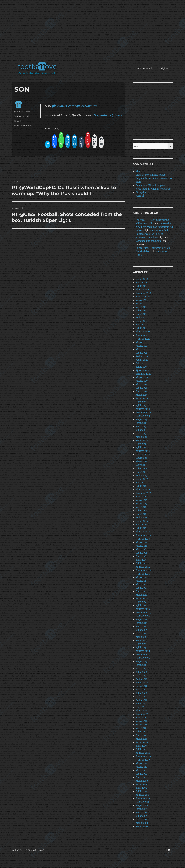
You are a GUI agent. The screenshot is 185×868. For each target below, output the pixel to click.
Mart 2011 (141, 728)
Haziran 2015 (143, 574)
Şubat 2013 (141, 672)
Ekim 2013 (141, 644)
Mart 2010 (141, 770)
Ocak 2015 (141, 591)
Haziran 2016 (143, 539)
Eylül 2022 (141, 286)
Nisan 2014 (141, 623)
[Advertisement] (93, 32)
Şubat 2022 (142, 311)
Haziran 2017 (143, 497)
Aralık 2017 (142, 476)
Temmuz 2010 (143, 756)
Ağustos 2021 (143, 332)
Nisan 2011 (141, 725)
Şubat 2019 (141, 430)
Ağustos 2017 (143, 490)
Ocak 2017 (141, 514)
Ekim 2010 (141, 746)
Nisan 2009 (142, 809)
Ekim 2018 (141, 444)
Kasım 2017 (142, 479)
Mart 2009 (141, 812)
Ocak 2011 (141, 735)
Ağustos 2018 (143, 451)
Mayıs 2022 (142, 300)
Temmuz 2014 (143, 612)
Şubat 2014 (141, 630)
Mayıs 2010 (142, 763)
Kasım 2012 (142, 683)
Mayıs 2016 (142, 542)
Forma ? (140, 196)
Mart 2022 (141, 307)
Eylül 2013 (141, 648)
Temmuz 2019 (143, 412)
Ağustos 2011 (143, 711)
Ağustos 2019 (143, 409)
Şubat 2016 (141, 553)
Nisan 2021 (141, 346)
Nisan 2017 (141, 504)
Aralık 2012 (142, 679)
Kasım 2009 (142, 784)
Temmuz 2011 (143, 714)
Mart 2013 (141, 669)
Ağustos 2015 (143, 567)
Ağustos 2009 (143, 795)
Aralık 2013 (141, 637)
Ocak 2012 (141, 697)
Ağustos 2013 (143, 651)
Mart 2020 (141, 384)
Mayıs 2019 (142, 419)
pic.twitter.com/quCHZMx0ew (75, 106)
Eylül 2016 (141, 528)
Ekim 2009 (141, 788)
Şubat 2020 (142, 388)
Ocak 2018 (141, 472)
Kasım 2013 (142, 641)
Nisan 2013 (141, 665)
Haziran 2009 (143, 802)
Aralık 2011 (141, 700)
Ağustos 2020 (143, 370)
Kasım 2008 (142, 826)
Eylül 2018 (141, 448)
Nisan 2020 (142, 381)
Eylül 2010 (141, 749)
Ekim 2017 (141, 483)
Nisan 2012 (141, 686)
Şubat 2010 (141, 774)
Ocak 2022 (141, 314)
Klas (138, 171)
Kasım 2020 (142, 360)
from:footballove (23, 126)
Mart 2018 (141, 465)
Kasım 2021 (142, 321)
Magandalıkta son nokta (149, 241)
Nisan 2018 (141, 462)
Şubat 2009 (142, 816)
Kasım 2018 (142, 441)
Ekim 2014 (141, 602)
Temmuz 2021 (143, 335)
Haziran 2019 (143, 416)
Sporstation (165, 223)
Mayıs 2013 (141, 662)
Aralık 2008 (142, 823)
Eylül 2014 (141, 605)
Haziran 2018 (143, 455)
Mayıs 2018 (142, 458)
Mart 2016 (141, 549)
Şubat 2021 (141, 353)
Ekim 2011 (141, 707)
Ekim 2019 (141, 402)
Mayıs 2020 (142, 377)
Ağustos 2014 (143, 609)
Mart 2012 (141, 690)
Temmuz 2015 (143, 570)
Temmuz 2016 (143, 535)
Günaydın (141, 192)
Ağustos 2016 (143, 532)
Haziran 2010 (143, 760)
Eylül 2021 (141, 328)
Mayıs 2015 (142, 577)
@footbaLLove (22, 112)
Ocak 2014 (141, 633)
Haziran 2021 (143, 339)
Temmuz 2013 (143, 655)
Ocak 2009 (141, 819)
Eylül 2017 (141, 486)
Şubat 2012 (141, 693)
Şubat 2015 (141, 588)
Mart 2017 (141, 507)
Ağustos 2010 (143, 753)
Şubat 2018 (141, 469)
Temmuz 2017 (143, 493)
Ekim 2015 (141, 560)
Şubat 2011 (141, 732)
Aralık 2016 (142, 518)
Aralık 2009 (142, 781)
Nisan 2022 (142, 304)
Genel (17, 121)
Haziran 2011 (142, 718)
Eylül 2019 (141, 405)
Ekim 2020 (141, 363)
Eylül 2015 (141, 563)
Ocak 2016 (141, 556)
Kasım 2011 (142, 704)
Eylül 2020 (141, 367)
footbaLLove (18, 850)
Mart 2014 (141, 626)
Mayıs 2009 (142, 805)
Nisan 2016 (142, 546)
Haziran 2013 (143, 658)
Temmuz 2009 (143, 798)
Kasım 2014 (142, 598)
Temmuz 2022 (143, 293)
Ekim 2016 (141, 525)
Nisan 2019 (142, 423)
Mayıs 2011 (141, 721)
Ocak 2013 (141, 676)
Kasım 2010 (142, 742)
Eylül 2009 (141, 791)
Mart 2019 (141, 426)
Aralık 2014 (142, 595)
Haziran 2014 (143, 616)
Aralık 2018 (142, 437)
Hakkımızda (145, 68)
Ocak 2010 (141, 777)
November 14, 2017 (108, 115)
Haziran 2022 (143, 297)
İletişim (163, 68)
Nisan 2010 (141, 767)
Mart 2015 (141, 584)
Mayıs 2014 (142, 619)
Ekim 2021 (141, 325)
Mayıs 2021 (142, 342)
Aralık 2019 (142, 395)
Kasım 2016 (142, 521)
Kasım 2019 (142, 398)
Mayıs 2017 (142, 500)
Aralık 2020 (142, 356)
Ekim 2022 (141, 283)
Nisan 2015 (141, 581)
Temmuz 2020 (143, 374)
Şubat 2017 (141, 511)
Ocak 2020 (141, 391)
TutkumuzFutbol (159, 230)
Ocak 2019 (141, 433)
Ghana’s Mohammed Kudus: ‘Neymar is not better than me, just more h (154, 178)
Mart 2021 (141, 349)
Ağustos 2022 (143, 290)
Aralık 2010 (142, 739)
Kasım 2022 (142, 279)
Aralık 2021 (142, 318)
